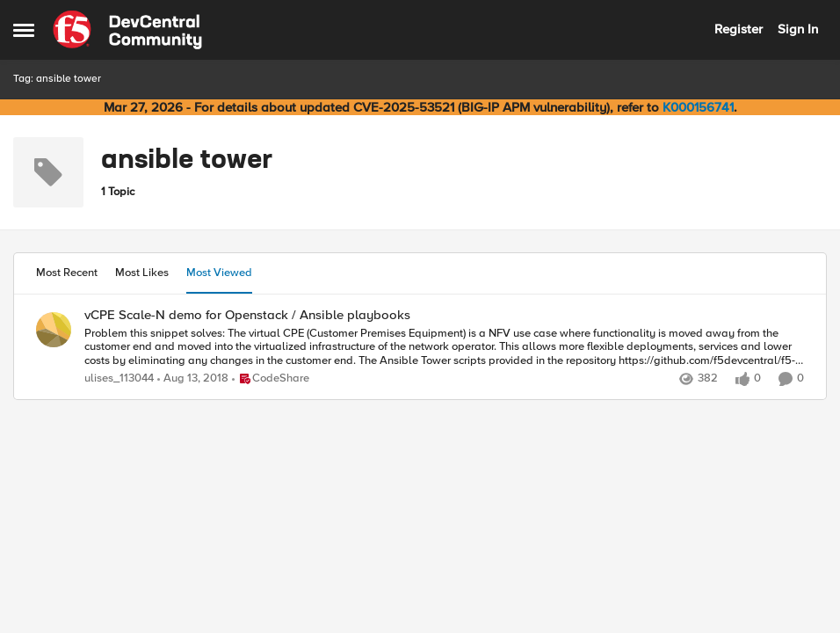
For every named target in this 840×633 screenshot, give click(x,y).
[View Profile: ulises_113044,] (54, 330)
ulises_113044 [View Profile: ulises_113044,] (119, 378)
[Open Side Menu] (24, 30)
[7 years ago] (193, 379)
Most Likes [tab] (142, 273)
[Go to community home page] (127, 30)
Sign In (798, 29)
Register (739, 29)
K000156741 (698, 107)
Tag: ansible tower (57, 79)
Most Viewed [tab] (219, 273)
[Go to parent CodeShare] (271, 379)
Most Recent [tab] (67, 273)
